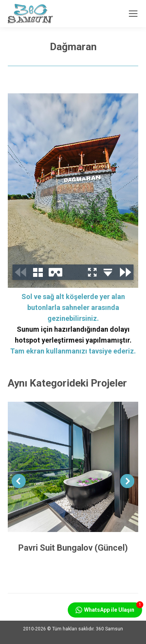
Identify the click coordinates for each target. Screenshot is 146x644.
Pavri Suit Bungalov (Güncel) (73, 548)
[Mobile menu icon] (133, 14)
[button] (19, 481)
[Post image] (73, 467)
